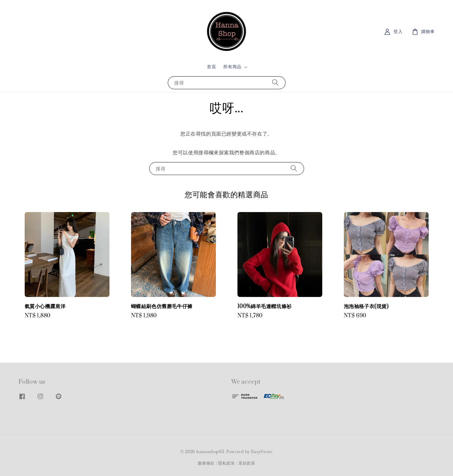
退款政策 (247, 463)
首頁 (211, 67)
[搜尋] (275, 83)
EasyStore (262, 452)
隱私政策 (226, 463)
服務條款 (206, 463)
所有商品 (232, 67)
